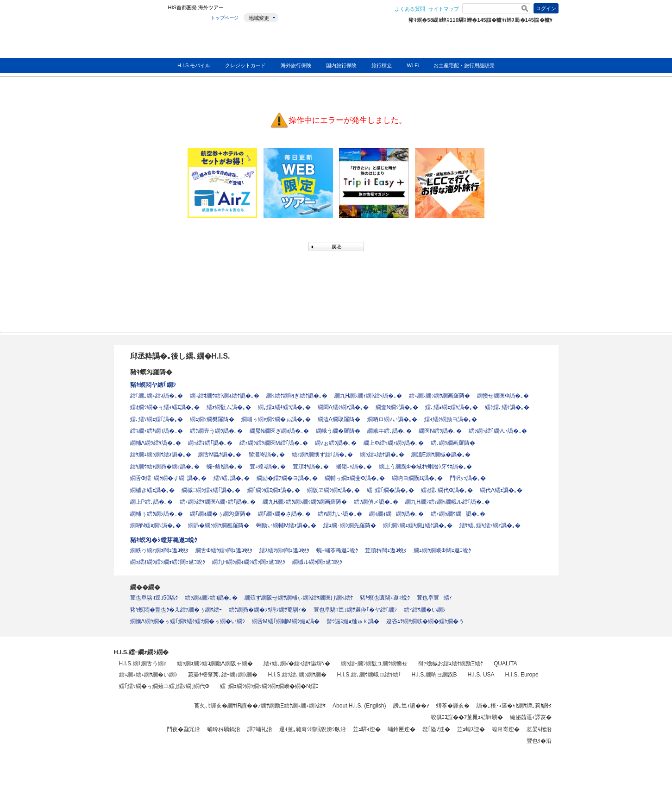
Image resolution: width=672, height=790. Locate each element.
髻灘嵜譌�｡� (267, 455)
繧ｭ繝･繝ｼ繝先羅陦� (350, 525)
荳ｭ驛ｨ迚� (367, 729)
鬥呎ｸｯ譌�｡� (468, 478)
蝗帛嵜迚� (506, 729)
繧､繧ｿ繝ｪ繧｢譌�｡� (157, 419)
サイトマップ (444, 9)
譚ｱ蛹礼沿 (260, 729)
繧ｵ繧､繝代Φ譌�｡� (447, 490)
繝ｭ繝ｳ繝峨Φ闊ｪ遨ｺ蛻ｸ (442, 550)
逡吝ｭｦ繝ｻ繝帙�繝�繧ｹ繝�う (425, 621)
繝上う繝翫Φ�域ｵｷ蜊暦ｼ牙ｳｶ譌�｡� (426, 467)
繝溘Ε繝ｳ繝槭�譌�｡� (441, 455)
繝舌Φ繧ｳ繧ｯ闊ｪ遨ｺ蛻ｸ (224, 550)
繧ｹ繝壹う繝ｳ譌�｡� (216, 431)
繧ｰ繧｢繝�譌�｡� (390, 490)
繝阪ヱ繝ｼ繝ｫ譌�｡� (333, 490)
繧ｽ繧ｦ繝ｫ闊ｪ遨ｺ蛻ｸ (284, 550)
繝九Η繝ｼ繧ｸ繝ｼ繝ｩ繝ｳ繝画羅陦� (305, 502)
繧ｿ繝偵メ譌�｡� (376, 502)
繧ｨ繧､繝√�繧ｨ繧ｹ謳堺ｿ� (297, 664)
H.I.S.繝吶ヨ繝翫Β (434, 675)
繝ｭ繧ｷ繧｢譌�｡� (210, 443)
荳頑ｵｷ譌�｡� (311, 467)
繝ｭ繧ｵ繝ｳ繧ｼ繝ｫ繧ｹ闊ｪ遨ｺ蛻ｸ (168, 562)
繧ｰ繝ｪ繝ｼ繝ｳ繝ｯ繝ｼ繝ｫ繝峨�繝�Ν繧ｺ (269, 686)
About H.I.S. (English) (359, 706)
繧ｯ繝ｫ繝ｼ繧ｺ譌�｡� (211, 598)
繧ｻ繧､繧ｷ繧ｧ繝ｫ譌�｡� (490, 525)
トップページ (225, 18)
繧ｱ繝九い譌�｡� (340, 514)
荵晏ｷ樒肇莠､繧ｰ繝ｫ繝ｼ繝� (223, 675)
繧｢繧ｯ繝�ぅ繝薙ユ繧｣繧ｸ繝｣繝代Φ (164, 686)
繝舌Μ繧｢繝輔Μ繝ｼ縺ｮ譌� (286, 621)
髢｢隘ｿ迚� (436, 729)
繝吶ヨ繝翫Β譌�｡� (417, 478)
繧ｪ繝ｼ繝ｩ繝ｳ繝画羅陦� (440, 396)
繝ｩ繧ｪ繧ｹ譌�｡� (382, 455)
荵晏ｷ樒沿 (539, 729)
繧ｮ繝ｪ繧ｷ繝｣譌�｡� (157, 431)
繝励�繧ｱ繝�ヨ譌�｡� (287, 478)
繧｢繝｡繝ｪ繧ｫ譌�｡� (157, 396)
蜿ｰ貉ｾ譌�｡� (225, 467)
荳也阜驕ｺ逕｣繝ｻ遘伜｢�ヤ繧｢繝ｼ (355, 610)
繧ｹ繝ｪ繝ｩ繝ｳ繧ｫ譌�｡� (161, 455)
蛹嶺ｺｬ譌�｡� (354, 467)
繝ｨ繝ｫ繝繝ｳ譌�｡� (396, 514)
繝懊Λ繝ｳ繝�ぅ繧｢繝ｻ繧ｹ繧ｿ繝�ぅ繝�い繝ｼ (188, 621)
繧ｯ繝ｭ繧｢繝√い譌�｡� (498, 431)
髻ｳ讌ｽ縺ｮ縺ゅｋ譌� (353, 621)
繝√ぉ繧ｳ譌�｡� (336, 443)
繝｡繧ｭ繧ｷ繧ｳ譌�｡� (284, 407)
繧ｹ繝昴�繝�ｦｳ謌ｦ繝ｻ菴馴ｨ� (268, 610)
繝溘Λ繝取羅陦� (339, 419)
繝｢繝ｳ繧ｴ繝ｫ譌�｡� (274, 490)
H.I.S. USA (481, 675)
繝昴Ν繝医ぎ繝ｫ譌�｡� (279, 431)
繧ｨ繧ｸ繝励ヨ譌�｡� (451, 419)
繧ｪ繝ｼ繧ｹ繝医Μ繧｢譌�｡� (274, 443)
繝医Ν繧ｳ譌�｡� (440, 431)
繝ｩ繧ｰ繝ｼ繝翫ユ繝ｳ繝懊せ (374, 664)
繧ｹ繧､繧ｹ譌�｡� (507, 407)
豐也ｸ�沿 (539, 741)
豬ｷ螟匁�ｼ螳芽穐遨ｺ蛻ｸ (164, 540)
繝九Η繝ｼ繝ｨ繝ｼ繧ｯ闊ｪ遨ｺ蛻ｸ (249, 562)
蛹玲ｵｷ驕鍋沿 (224, 729)
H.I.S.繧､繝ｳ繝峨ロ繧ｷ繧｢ (369, 675)
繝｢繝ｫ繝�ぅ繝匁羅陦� (220, 514)
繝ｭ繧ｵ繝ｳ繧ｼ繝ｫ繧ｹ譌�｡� (225, 396)
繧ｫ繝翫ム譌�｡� (229, 407)
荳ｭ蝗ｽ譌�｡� (268, 467)
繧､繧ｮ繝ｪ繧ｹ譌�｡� (452, 407)
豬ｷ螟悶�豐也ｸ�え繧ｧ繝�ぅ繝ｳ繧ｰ (176, 610)
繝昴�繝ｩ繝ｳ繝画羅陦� (219, 525)
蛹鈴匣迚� (402, 729)
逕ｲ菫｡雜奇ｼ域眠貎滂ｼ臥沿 (313, 729)
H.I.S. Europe (522, 675)
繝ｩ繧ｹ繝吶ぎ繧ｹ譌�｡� (297, 396)
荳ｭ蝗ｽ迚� (471, 729)
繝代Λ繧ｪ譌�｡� (501, 490)
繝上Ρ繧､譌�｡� (151, 502)
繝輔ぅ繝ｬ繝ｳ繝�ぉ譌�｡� (276, 419)
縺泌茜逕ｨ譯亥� (531, 717)
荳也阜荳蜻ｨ (434, 598)
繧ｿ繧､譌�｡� (232, 478)
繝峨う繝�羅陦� (338, 431)
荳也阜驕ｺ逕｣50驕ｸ (154, 598)
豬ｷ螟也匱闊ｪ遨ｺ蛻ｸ (385, 598)
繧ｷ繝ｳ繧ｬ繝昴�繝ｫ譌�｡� (165, 467)
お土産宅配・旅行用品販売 (464, 65)
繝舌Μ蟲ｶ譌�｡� (220, 455)
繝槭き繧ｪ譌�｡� (152, 490)
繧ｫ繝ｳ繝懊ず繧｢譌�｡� (322, 455)
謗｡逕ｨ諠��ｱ (411, 706)
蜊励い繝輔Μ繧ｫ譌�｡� (286, 525)
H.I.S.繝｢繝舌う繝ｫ (143, 664)
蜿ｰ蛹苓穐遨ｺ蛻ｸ (337, 550)
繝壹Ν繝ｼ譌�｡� (397, 407)
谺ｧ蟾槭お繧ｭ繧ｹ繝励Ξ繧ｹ (451, 664)
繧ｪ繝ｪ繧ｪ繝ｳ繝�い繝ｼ (148, 675)
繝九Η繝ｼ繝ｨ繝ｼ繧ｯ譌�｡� (368, 396)
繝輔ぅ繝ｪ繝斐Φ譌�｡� (355, 478)
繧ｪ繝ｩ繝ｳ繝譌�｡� (458, 514)
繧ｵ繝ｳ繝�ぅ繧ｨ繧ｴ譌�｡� (165, 407)
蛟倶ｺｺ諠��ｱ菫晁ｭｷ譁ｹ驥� (467, 717)
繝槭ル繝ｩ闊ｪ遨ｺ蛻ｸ (317, 562)
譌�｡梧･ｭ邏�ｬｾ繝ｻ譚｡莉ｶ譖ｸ (514, 706)
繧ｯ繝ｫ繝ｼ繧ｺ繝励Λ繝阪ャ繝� (215, 664)
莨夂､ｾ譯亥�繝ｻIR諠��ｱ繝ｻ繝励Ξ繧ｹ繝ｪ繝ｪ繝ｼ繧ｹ (260, 706)
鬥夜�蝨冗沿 (183, 729)
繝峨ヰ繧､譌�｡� (389, 431)
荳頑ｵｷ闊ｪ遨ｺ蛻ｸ (386, 550)
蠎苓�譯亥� (453, 706)
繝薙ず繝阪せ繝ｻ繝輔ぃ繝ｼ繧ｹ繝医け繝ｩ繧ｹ (299, 598)
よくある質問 (410, 9)
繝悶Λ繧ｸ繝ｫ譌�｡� (343, 407)
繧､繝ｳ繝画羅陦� (453, 443)
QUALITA (505, 664)
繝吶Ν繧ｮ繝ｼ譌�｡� (156, 525)
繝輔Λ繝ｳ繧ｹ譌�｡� (156, 443)
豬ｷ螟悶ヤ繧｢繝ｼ (153, 385)
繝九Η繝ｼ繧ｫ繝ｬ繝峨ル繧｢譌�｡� (448, 502)
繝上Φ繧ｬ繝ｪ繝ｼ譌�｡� (394, 443)
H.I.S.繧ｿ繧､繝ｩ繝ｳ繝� (297, 675)
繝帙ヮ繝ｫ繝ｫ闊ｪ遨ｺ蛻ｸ (159, 550)
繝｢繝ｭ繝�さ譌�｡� (284, 514)
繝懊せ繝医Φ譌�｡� (503, 396)
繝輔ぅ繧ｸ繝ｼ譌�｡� (157, 514)
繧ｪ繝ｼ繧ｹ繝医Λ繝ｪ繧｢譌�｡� (218, 502)
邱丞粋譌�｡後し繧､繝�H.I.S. (180, 356)
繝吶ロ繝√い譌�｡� (393, 419)
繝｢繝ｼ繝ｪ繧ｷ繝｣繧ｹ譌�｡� (418, 525)
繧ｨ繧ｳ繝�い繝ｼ (425, 610)
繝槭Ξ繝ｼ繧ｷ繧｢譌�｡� (211, 490)
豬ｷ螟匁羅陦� (151, 372)
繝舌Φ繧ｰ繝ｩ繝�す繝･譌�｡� (169, 478)
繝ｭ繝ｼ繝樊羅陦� (212, 419)
